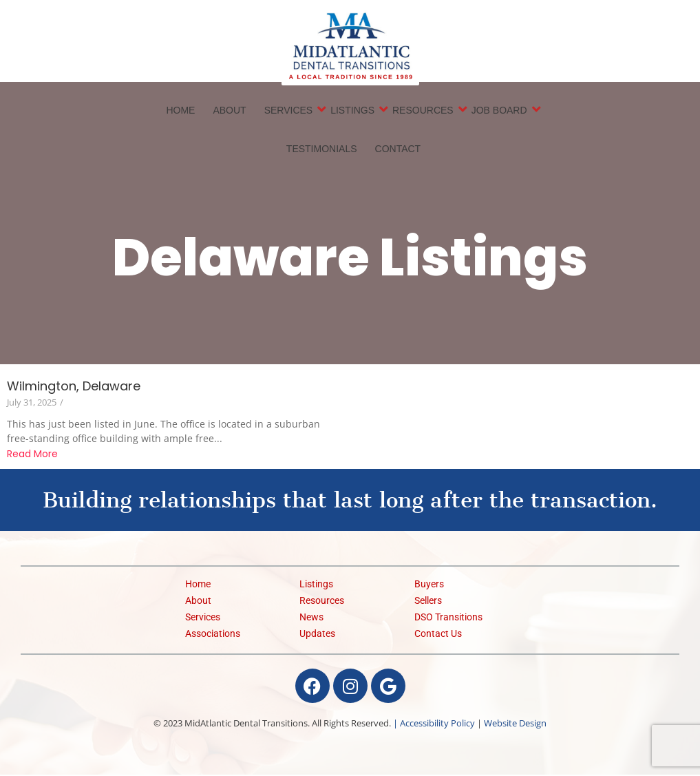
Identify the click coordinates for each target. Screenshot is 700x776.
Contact (398, 149)
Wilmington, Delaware (74, 387)
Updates (317, 635)
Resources (424, 110)
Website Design (515, 724)
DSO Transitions (448, 619)
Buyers (429, 586)
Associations (213, 635)
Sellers (428, 602)
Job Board (500, 110)
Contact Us (438, 635)
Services (290, 110)
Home (180, 111)
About (229, 111)
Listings (353, 110)
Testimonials (322, 149)
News (311, 619)
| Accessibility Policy (434, 724)
